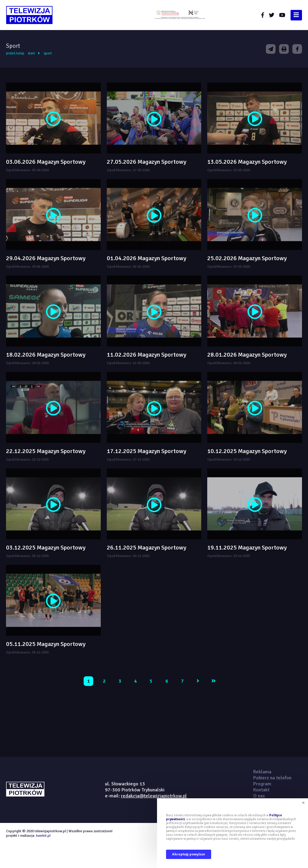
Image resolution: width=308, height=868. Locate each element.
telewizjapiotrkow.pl (29, 15)
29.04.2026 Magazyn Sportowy (46, 258)
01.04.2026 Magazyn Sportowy (146, 258)
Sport (48, 53)
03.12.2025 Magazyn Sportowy (46, 548)
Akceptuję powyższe (189, 854)
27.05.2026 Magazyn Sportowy (146, 162)
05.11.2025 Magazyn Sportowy (46, 644)
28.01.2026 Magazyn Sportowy (247, 355)
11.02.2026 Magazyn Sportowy (146, 355)
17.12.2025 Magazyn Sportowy (146, 451)
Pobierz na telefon (272, 778)
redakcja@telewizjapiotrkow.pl (154, 796)
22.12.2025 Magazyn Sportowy (46, 451)
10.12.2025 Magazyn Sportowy (247, 451)
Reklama (262, 772)
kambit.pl (43, 836)
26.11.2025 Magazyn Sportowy (146, 548)
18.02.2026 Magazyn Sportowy (46, 355)
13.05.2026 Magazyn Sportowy (247, 162)
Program (262, 784)
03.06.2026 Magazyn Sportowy (46, 162)
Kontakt (261, 790)
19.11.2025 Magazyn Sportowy (247, 548)
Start (31, 53)
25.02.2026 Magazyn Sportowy (247, 258)
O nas (259, 796)
